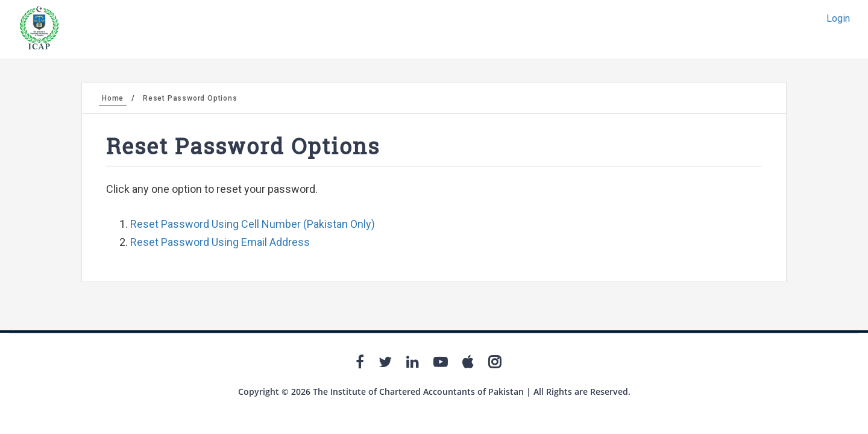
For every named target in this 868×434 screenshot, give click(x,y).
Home (113, 98)
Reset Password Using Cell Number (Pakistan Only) (253, 224)
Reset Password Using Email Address (220, 242)
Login (838, 18)
